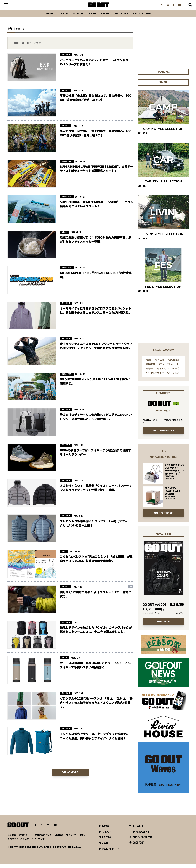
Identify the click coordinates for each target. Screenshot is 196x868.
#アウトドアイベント (169, 368)
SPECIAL (75, 17)
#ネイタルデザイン (155, 377)
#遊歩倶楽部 (173, 364)
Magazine (125, 17)
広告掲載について (43, 839)
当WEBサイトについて (18, 843)
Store (106, 17)
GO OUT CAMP (149, 17)
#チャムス (159, 364)
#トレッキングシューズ (168, 372)
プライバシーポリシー (77, 839)
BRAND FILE (109, 853)
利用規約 (59, 839)
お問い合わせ (25, 839)
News (41, 17)
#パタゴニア (173, 377)
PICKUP (57, 17)
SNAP (91, 17)
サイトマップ (38, 843)
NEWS (104, 829)
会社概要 (12, 839)
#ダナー (149, 372)
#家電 (148, 364)
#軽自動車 (150, 368)
